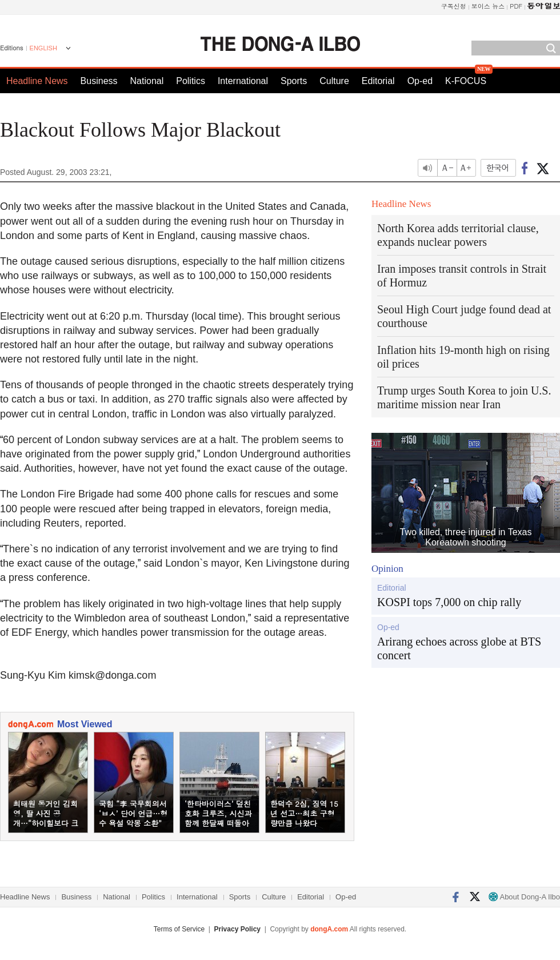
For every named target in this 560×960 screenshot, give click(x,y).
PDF (516, 6)
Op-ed (420, 81)
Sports (294, 81)
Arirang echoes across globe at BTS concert (459, 648)
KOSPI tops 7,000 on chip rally (449, 602)
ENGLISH (43, 48)
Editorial (378, 81)
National (147, 81)
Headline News (37, 81)
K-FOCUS (466, 81)
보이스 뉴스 (488, 6)
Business (99, 81)
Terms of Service (179, 929)
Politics (191, 81)
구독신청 (454, 6)
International (243, 81)
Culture (334, 81)
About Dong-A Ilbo (524, 897)
